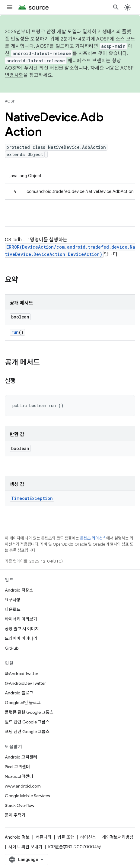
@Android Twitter (22, 674)
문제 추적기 (15, 815)
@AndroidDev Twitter (25, 683)
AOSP (10, 101)
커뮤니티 (43, 837)
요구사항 (13, 600)
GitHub (12, 648)
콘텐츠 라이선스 (93, 538)
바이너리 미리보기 (21, 619)
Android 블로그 (19, 693)
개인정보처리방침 (118, 837)
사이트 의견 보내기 (25, 847)
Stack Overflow (20, 805)
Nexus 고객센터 (19, 776)
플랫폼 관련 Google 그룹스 (29, 712)
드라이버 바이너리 (21, 638)
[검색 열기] (116, 7)
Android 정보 (17, 837)
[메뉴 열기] (10, 7)
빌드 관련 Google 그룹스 (27, 722)
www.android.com (23, 786)
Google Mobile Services (27, 796)
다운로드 (13, 609)
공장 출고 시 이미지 (22, 629)
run (15, 332)
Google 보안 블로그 (23, 703)
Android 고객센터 (21, 757)
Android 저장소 (19, 590)
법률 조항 (66, 837)
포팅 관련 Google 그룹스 (27, 732)
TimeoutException (32, 498)
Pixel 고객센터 (17, 767)
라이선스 (88, 837)
